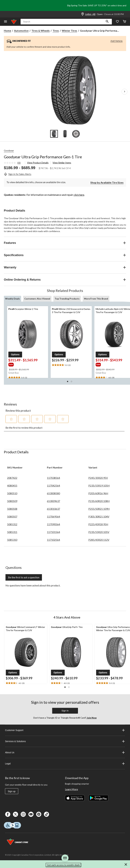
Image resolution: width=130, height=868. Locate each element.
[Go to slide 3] (76, 134)
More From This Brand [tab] (96, 299)
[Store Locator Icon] (83, 14)
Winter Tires (69, 31)
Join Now (91, 718)
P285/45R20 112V (99, 540)
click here (79, 195)
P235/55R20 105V (99, 532)
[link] (13, 163)
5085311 (12, 532)
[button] (107, 22)
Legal (65, 764)
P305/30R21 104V (99, 516)
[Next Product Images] (125, 92)
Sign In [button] (65, 711)
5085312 (12, 524)
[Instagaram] (23, 814)
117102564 (53, 540)
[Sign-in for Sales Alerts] (18, 174)
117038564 (53, 478)
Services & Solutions (65, 741)
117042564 (53, 485)
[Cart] (125, 22)
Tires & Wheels (41, 31)
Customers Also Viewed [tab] (37, 299)
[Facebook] (8, 814)
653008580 (53, 493)
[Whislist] (117, 22)
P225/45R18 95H (98, 524)
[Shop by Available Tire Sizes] (107, 182)
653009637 (53, 501)
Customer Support (65, 730)
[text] (28, 378)
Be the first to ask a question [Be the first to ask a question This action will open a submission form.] (24, 577)
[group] (23, 364)
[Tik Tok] (46, 814)
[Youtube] (31, 814)
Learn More (71, 789)
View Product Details (38, 163)
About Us (65, 752)
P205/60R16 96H (98, 493)
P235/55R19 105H (99, 485)
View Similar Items (62, 163)
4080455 (12, 485)
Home (7, 31)
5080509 (12, 501)
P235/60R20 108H (99, 501)
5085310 (12, 540)
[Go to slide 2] (65, 134)
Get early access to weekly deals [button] (63, 865)
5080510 (12, 493)
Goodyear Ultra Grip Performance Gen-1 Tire (43, 157)
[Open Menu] (5, 22)
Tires (56, 31)
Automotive (21, 31)
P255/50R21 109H (99, 509)
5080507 (12, 516)
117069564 (53, 516)
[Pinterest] (39, 814)
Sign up (12, 791)
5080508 (12, 509)
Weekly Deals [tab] (12, 299)
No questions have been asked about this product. (33, 585)
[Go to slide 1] (54, 134)
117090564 (53, 524)
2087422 (12, 478)
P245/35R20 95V (98, 478)
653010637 (53, 509)
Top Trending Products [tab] (67, 299)
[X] (15, 814)
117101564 (53, 532)
